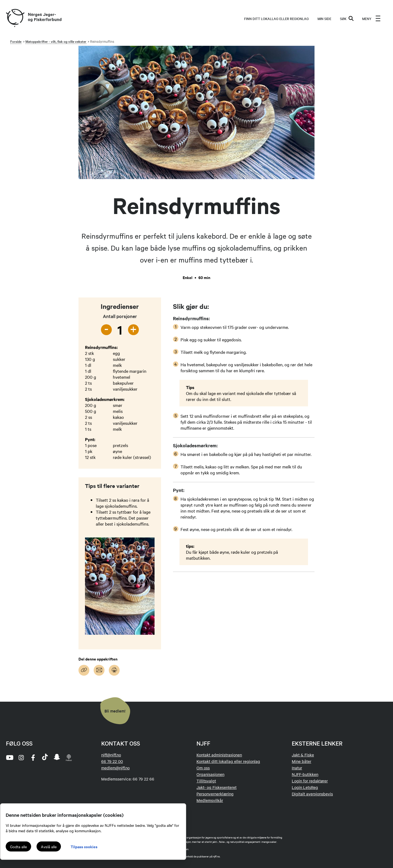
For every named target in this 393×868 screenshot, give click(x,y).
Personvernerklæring (215, 794)
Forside (16, 41)
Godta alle (18, 847)
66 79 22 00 (112, 761)
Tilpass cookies (84, 846)
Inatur (297, 768)
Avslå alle (49, 847)
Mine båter (302, 761)
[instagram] (21, 757)
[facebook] (33, 757)
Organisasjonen (210, 774)
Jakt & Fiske (303, 755)
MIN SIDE (324, 18)
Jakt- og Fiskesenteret (217, 787)
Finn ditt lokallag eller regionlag (276, 18)
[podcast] (69, 757)
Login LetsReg (305, 787)
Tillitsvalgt (206, 781)
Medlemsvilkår (210, 800)
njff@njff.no (111, 755)
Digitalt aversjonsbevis (312, 794)
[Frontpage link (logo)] (15, 18)
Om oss (203, 768)
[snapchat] (57, 757)
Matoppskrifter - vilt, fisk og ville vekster (56, 41)
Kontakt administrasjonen (219, 755)
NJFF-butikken (305, 774)
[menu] (371, 18)
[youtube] (9, 757)
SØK (347, 18)
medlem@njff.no (115, 768)
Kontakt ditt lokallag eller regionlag (228, 761)
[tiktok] (45, 757)
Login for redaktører (310, 781)
